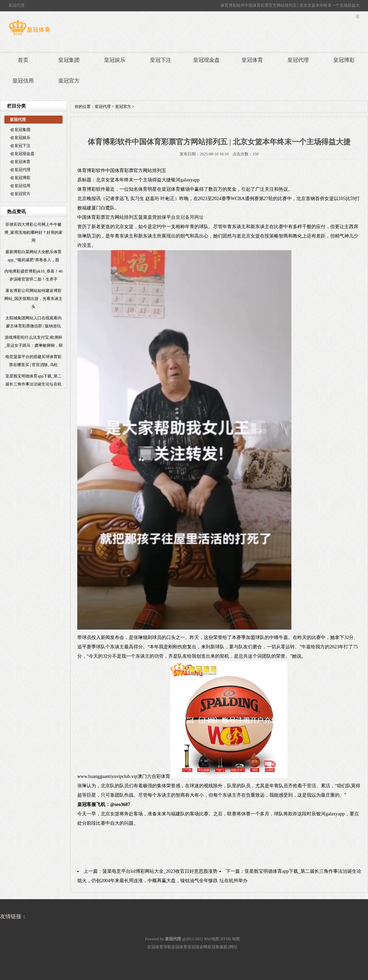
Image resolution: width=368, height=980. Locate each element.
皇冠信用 (23, 81)
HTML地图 (230, 939)
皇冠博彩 (344, 60)
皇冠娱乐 (115, 60)
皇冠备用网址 (190, 217)
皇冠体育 (252, 60)
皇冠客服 (215, 947)
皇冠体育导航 (159, 947)
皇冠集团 (69, 60)
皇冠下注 (161, 60)
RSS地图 (212, 939)
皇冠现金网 (197, 947)
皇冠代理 (298, 60)
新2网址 (231, 947)
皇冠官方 (69, 81)
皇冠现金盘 (206, 60)
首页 (23, 60)
